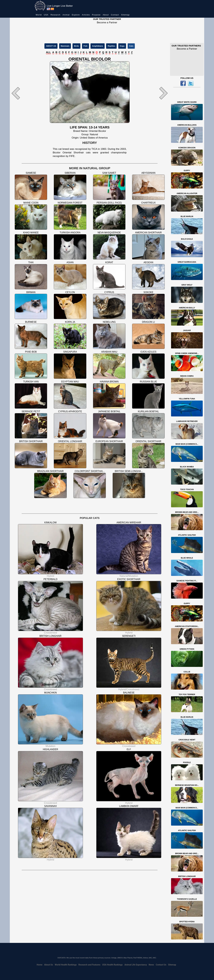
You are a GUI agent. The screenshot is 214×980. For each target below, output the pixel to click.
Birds (76, 46)
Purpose (96, 15)
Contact (115, 15)
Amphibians (97, 46)
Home (40, 965)
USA (46, 15)
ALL (48, 52)
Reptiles (111, 46)
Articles (86, 15)
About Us (49, 965)
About (106, 15)
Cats (131, 46)
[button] (22, 93)
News (151, 965)
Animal (66, 15)
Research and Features (89, 965)
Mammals (65, 46)
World (39, 15)
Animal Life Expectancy (136, 965)
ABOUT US (51, 46)
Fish (86, 46)
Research (55, 15)
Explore (76, 15)
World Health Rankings (66, 965)
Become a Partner (107, 22)
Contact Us (161, 965)
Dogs (122, 46)
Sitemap (125, 15)
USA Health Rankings (112, 965)
